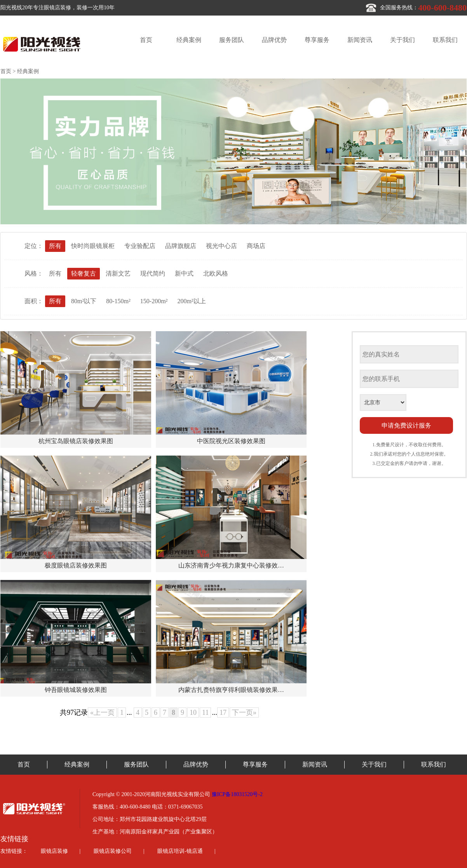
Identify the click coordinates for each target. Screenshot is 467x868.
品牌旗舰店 (181, 246)
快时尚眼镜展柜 (93, 246)
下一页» (244, 713)
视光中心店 (221, 246)
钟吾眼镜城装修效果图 (76, 690)
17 (223, 713)
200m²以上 (191, 301)
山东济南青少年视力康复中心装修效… (231, 565)
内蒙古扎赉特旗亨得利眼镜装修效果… (231, 690)
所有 (55, 246)
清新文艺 (118, 273)
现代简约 (153, 273)
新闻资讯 (360, 40)
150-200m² (154, 301)
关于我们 (403, 40)
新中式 (184, 273)
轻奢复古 (84, 273)
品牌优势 (274, 40)
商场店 (256, 246)
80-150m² (118, 301)
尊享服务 (317, 40)
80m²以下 (84, 301)
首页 (146, 40)
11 (205, 713)
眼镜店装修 (54, 851)
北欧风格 (216, 273)
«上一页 (102, 713)
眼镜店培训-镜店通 (180, 851)
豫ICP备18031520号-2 (237, 794)
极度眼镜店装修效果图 (76, 565)
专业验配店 (140, 246)
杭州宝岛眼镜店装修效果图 (76, 441)
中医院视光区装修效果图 (231, 441)
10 (193, 713)
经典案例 (189, 40)
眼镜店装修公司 (113, 851)
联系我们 (445, 40)
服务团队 (232, 40)
